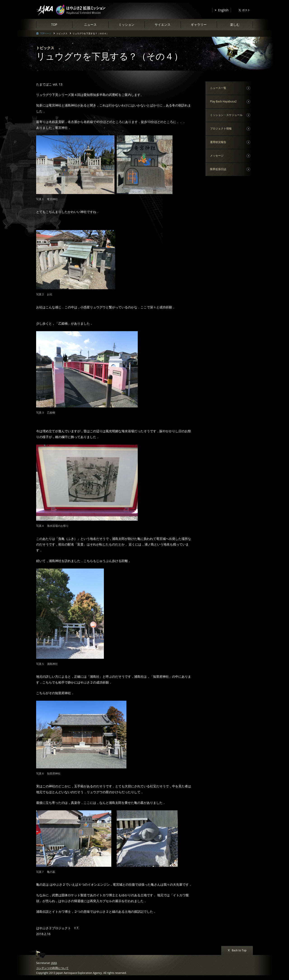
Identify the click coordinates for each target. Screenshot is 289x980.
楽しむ (235, 24)
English (223, 10)
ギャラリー (199, 24)
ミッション (126, 24)
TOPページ (46, 33)
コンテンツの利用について (52, 968)
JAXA (54, 963)
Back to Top (239, 950)
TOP (54, 24)
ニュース (90, 24)
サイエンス (163, 24)
